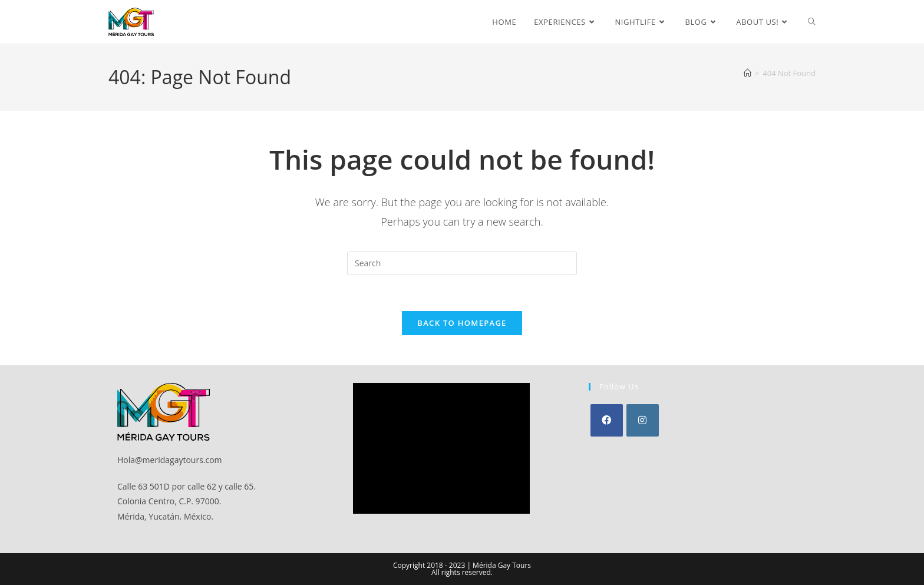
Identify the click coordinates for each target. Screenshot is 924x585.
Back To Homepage (462, 323)
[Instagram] (643, 420)
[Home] (748, 73)
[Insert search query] (462, 263)
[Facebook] (607, 420)
